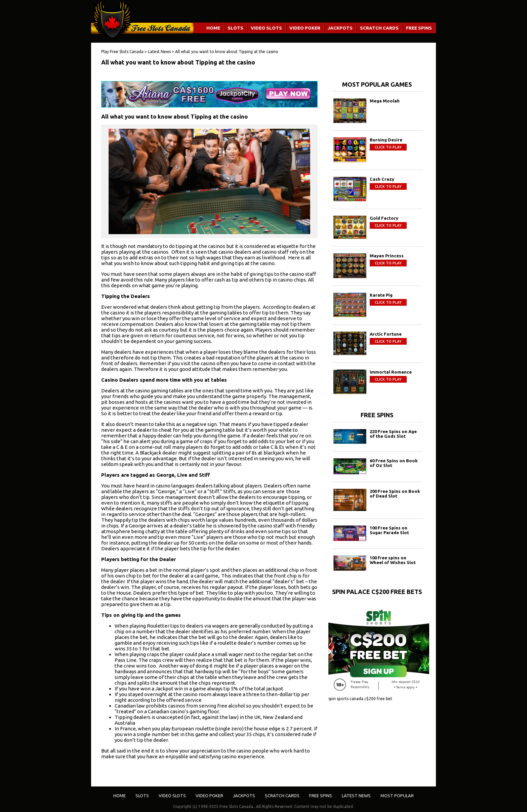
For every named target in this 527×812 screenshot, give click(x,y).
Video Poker (305, 28)
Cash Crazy (382, 179)
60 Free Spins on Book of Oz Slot (394, 463)
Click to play (388, 147)
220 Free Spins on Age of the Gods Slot (393, 434)
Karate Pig (381, 295)
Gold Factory (384, 218)
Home (213, 28)
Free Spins (419, 28)
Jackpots (340, 28)
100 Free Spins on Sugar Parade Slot (389, 530)
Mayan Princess (387, 256)
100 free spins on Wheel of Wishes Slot (393, 560)
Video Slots (266, 28)
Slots (235, 28)
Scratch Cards (379, 28)
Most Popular (397, 796)
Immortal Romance (391, 372)
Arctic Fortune (386, 334)
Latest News (356, 796)
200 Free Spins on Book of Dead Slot (395, 494)
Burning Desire (386, 140)
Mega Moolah (385, 101)
